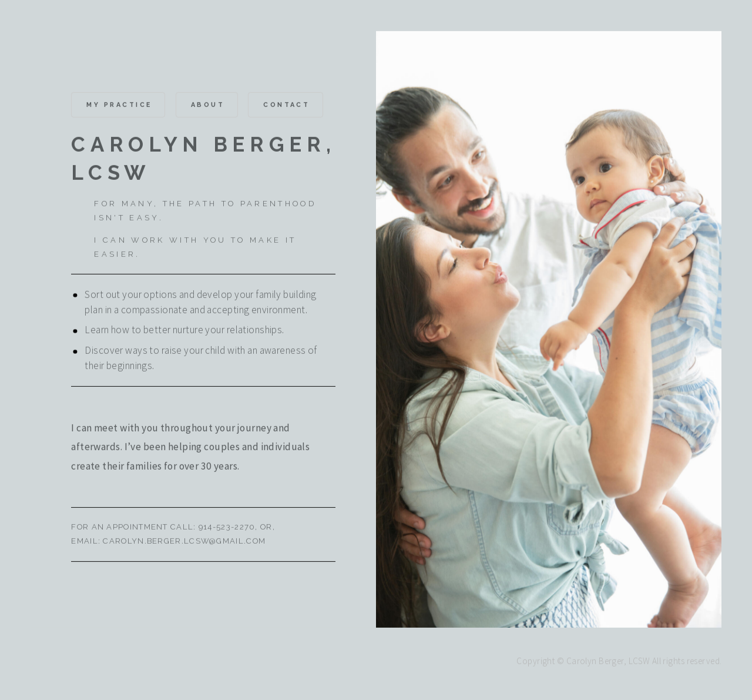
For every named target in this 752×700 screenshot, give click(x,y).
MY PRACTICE (119, 106)
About (208, 106)
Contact (286, 106)
